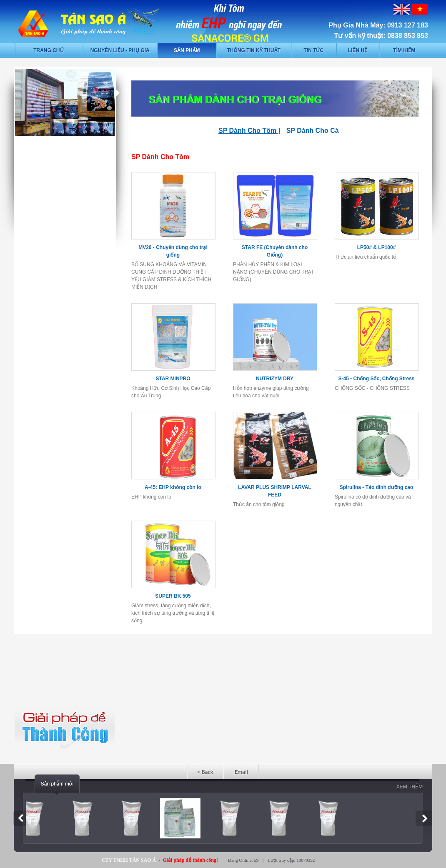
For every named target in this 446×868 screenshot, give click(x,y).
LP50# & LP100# (377, 247)
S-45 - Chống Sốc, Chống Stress (376, 379)
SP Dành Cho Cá (313, 131)
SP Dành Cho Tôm (247, 131)
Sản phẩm (187, 50)
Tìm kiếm (404, 50)
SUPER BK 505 (173, 596)
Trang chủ (48, 50)
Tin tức (313, 50)
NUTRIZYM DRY (275, 379)
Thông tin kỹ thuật (254, 50)
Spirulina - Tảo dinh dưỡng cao (377, 487)
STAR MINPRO (173, 379)
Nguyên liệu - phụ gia (120, 50)
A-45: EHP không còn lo (173, 487)
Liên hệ (358, 50)
